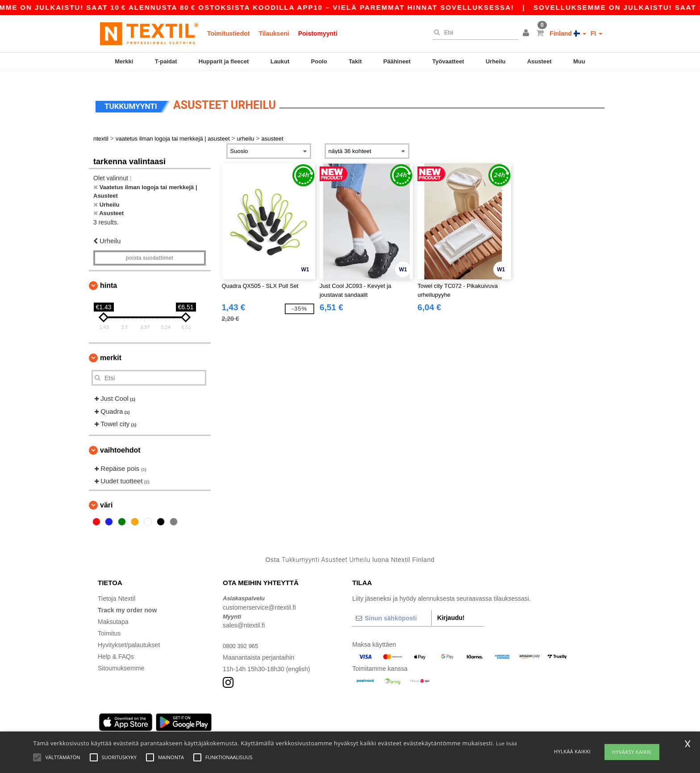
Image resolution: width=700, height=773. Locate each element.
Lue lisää (506, 743)
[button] (527, 33)
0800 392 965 (242, 636)
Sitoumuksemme (121, 658)
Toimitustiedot (228, 33)
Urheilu (496, 61)
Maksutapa (113, 611)
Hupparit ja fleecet (224, 61)
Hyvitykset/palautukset (129, 635)
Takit (355, 61)
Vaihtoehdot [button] (120, 440)
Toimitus (109, 623)
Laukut (280, 61)
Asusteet (540, 61)
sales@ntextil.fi (244, 615)
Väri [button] (106, 495)
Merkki (124, 61)
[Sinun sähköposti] (392, 608)
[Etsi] (473, 33)
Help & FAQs (116, 646)
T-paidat (166, 61)
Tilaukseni (274, 33)
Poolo (319, 61)
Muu (579, 61)
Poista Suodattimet (149, 248)
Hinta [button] (108, 275)
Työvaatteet (448, 61)
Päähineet (397, 61)
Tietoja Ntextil (117, 588)
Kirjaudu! (451, 607)
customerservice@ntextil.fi (259, 597)
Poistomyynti (318, 33)
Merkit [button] (111, 347)
